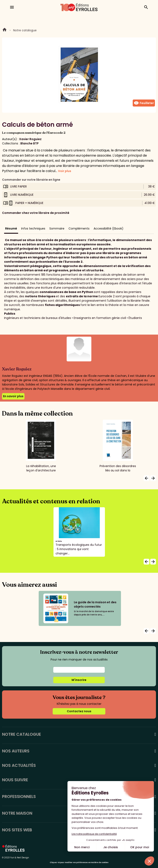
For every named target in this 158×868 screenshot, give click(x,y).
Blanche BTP (30, 143)
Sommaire (57, 228)
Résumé (11, 228)
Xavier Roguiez (30, 139)
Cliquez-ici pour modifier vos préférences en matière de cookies (79, 863)
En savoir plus (13, 396)
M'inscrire (79, 680)
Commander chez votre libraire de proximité (36, 213)
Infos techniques (33, 228)
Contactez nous (79, 711)
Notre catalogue (25, 30)
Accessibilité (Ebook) (109, 228)
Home (5, 30)
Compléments (79, 228)
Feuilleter (144, 103)
